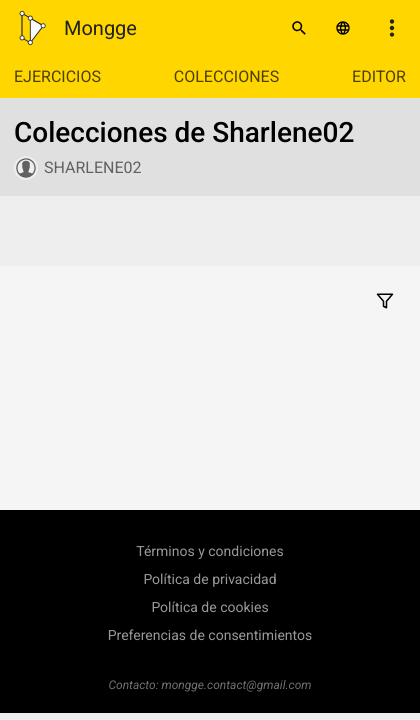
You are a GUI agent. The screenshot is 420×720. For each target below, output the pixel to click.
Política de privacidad (209, 580)
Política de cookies (209, 608)
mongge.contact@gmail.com (237, 685)
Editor (379, 76)
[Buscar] (299, 28)
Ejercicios (57, 76)
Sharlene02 (93, 167)
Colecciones (226, 76)
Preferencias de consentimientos (210, 636)
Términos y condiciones (209, 552)
